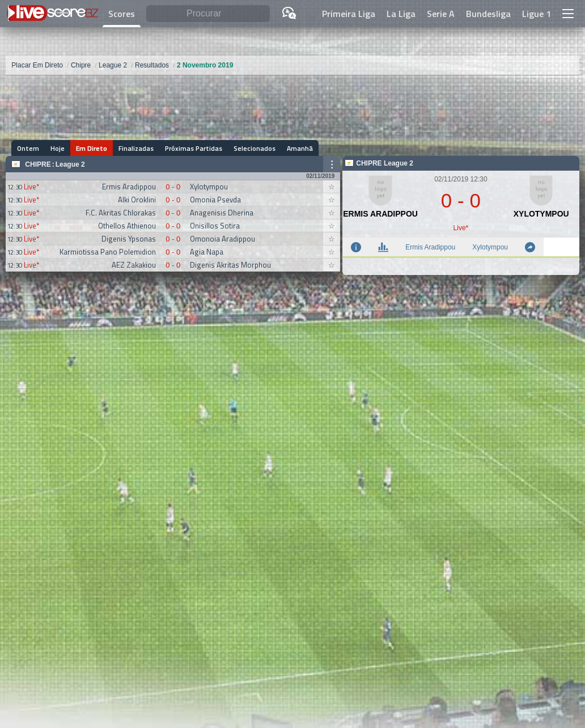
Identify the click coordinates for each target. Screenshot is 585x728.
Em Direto (92, 148)
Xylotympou (490, 247)
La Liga (401, 14)
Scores (122, 14)
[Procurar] (208, 14)
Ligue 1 (537, 14)
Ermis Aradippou (430, 247)
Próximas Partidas (194, 148)
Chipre (38, 164)
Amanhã (300, 148)
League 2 (70, 164)
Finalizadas (136, 148)
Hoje (58, 148)
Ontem (28, 148)
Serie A (441, 14)
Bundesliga (488, 14)
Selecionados (255, 148)
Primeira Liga (349, 14)
